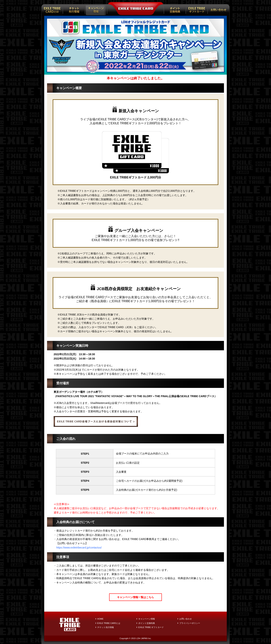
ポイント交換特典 (147, 623)
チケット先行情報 (106, 627)
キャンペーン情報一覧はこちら (135, 597)
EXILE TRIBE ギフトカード (151, 627)
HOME (100, 619)
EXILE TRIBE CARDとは (109, 623)
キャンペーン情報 (147, 619)
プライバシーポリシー (190, 623)
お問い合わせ (186, 619)
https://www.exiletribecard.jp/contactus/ (79, 548)
